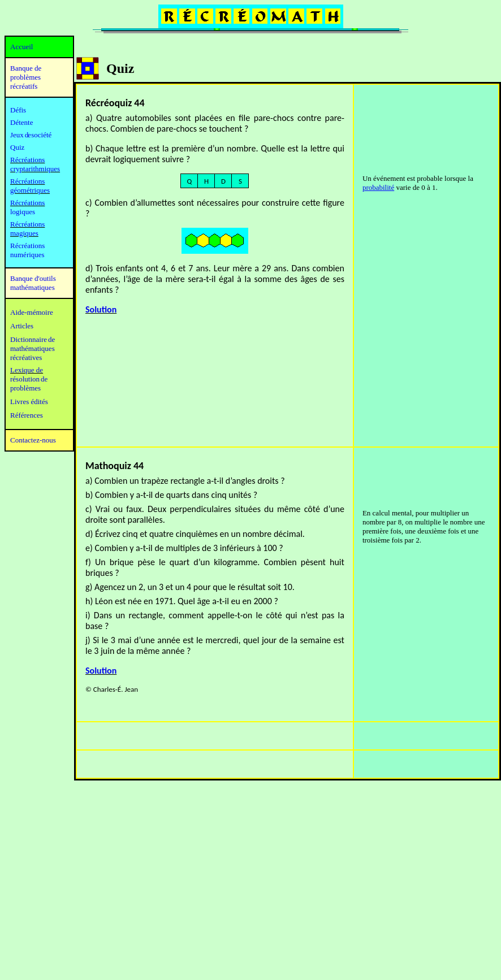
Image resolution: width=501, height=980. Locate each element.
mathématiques (33, 348)
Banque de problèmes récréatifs (26, 77)
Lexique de (27, 370)
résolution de (29, 379)
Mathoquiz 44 (115, 466)
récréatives (26, 357)
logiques (23, 212)
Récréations (27, 203)
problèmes (25, 388)
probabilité (378, 187)
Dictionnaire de (33, 339)
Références (27, 415)
